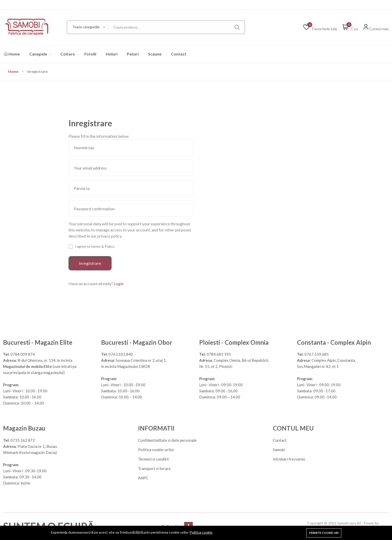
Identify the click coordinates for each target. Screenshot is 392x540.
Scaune (155, 54)
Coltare (68, 54)
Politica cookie (201, 532)
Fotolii (90, 54)
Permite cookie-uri (324, 533)
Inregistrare (90, 263)
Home (12, 54)
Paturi (133, 54)
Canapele (40, 54)
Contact (179, 54)
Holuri (112, 54)
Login (119, 283)
